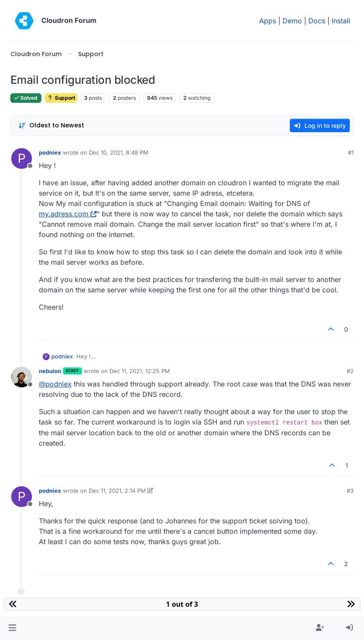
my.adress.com (68, 214)
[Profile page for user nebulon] (22, 377)
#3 (350, 491)
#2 (350, 371)
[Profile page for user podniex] (22, 158)
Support (61, 98)
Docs (317, 21)
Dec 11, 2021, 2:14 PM (117, 491)
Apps (268, 21)
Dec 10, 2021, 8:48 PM (119, 152)
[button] (12, 628)
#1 (351, 152)
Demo (292, 21)
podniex (50, 152)
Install (341, 21)
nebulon (50, 371)
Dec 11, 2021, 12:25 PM (140, 371)
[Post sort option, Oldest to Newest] (51, 125)
